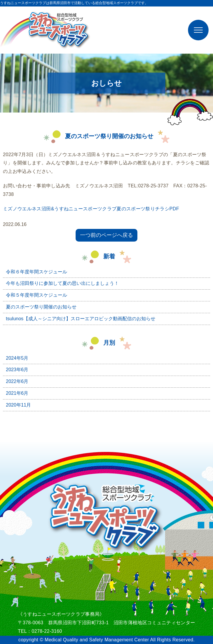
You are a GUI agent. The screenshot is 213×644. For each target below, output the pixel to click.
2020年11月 (18, 405)
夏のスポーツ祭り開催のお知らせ (41, 307)
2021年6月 (17, 393)
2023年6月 (17, 370)
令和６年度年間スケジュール (36, 272)
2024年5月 (17, 358)
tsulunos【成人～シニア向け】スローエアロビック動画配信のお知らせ (81, 319)
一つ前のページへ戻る (106, 235)
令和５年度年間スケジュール (36, 295)
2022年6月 (17, 381)
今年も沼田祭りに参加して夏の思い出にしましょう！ (62, 283)
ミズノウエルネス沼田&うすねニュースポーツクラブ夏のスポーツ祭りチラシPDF (91, 209)
